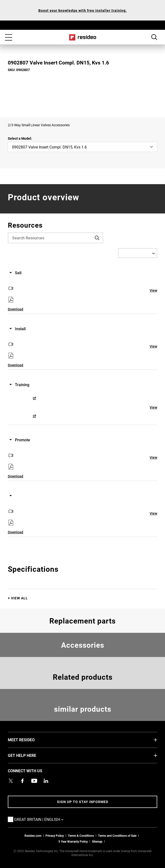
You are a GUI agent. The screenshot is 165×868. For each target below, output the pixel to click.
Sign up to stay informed (83, 802)
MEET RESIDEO (29, 740)
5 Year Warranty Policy (73, 841)
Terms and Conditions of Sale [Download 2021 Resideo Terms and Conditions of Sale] (117, 836)
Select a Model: (20, 138)
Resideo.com (33, 836)
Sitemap (97, 841)
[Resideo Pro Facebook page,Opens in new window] (22, 781)
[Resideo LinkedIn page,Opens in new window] (46, 781)
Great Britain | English (46, 819)
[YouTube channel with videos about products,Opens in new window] (34, 781)
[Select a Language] (138, 253)
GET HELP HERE (29, 755)
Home (82, 37)
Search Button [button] (154, 37)
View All (19, 598)
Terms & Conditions (81, 836)
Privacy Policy (55, 836)
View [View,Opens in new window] (153, 290)
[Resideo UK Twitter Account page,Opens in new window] (11, 781)
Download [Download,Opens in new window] (16, 309)
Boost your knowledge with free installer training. (83, 10)
